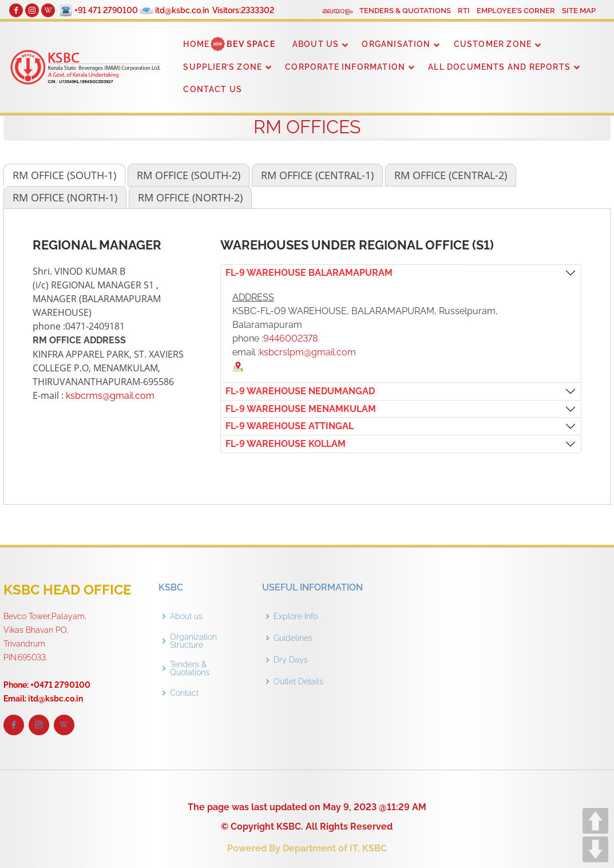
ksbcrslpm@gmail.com (308, 352)
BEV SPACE (251, 44)
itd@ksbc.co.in (182, 10)
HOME (196, 44)
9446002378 (290, 338)
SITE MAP (579, 11)
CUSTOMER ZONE (493, 44)
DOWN (595, 849)
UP (595, 821)
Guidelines (293, 638)
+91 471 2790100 (106, 10)
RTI (464, 11)
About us (186, 616)
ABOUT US (316, 44)
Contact (184, 693)
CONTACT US (213, 89)
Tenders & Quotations (190, 668)
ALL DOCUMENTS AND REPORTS (499, 67)
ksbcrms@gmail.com (110, 396)
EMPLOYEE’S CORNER (516, 11)
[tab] (64, 175)
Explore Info (296, 616)
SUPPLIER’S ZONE (223, 67)
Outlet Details (298, 681)
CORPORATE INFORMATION (345, 67)
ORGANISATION (396, 44)
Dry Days (291, 660)
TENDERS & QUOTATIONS (405, 11)
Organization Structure (193, 641)
